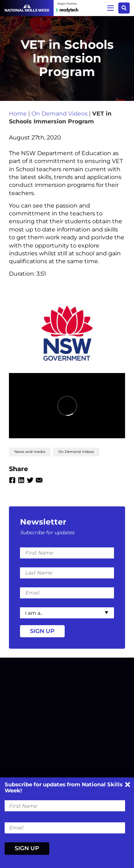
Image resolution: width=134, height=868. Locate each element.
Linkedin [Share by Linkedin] (21, 480)
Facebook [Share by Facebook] (12, 480)
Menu (111, 8)
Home (18, 114)
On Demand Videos (59, 114)
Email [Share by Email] (39, 480)
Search (124, 8)
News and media (30, 452)
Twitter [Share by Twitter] (30, 480)
